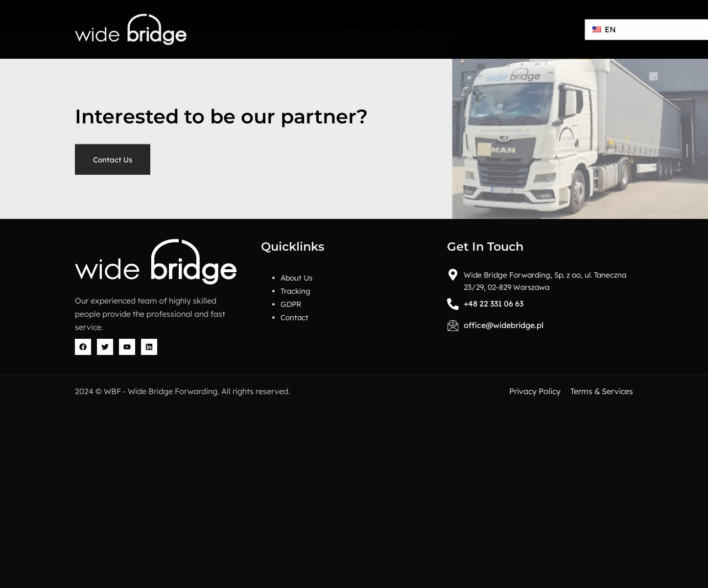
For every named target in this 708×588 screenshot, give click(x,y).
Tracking (466, 29)
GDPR (511, 29)
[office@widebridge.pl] (453, 325)
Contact (555, 29)
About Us (355, 29)
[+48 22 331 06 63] (453, 304)
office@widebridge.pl (504, 325)
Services (411, 30)
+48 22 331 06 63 (494, 304)
